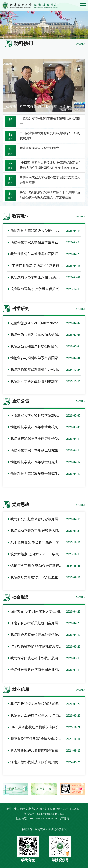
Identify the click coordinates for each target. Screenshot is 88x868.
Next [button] (81, 25)
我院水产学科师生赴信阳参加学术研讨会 (41, 381)
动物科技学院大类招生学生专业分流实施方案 (44, 242)
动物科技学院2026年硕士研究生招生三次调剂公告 (48, 462)
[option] (44, 25)
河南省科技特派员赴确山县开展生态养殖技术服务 (48, 623)
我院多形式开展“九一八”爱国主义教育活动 (43, 577)
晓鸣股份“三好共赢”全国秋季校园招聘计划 (43, 739)
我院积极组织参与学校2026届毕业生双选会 (43, 704)
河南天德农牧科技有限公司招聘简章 (38, 762)
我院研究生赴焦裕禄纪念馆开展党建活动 (41, 519)
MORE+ (81, 44)
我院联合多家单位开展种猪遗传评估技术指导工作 (48, 635)
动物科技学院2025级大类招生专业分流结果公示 (46, 231)
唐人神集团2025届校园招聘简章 (34, 750)
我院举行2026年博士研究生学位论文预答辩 (43, 439)
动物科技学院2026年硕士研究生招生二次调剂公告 (48, 474)
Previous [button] (7, 25)
